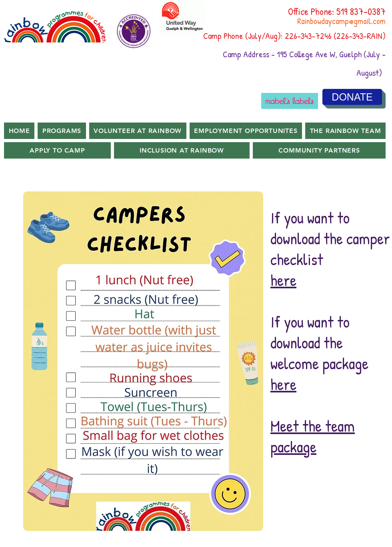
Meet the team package (313, 436)
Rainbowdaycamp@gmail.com (341, 21)
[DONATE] (352, 97)
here (283, 280)
